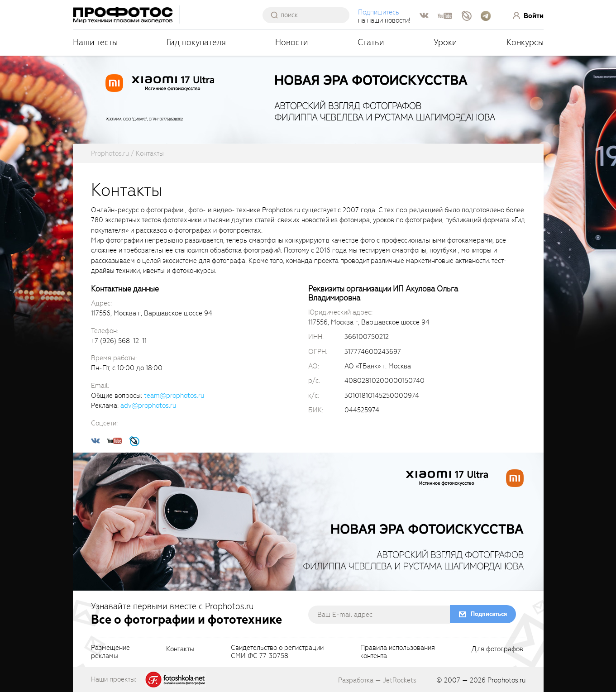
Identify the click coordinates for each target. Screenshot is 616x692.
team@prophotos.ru (174, 396)
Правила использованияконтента (398, 652)
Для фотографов (497, 649)
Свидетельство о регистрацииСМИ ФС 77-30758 (277, 652)
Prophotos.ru (506, 680)
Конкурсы (525, 42)
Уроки (445, 42)
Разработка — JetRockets (377, 680)
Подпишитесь (379, 12)
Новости (292, 42)
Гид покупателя (196, 42)
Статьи (371, 42)
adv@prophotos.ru (148, 406)
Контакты (180, 649)
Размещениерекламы (110, 652)
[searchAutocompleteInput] (309, 15)
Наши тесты (95, 42)
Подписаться (489, 614)
